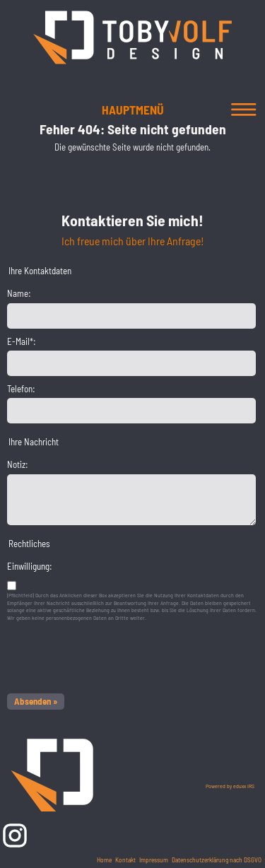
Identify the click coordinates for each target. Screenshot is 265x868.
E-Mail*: (22, 341)
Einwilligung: (30, 566)
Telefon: (21, 389)
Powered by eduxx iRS (230, 786)
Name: (19, 293)
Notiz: (18, 464)
